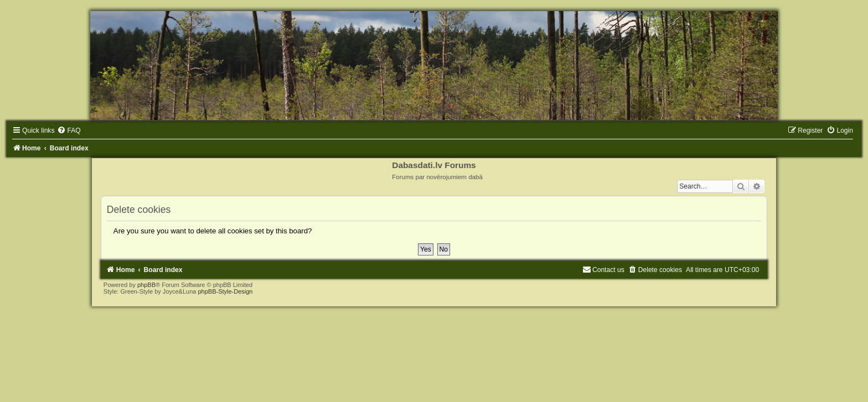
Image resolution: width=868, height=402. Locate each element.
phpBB (146, 285)
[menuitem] (69, 130)
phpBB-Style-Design (225, 291)
